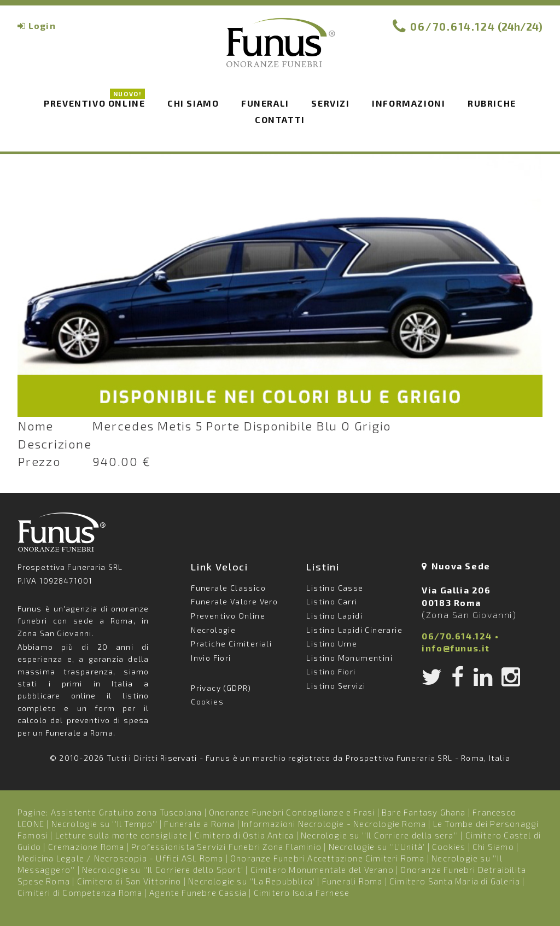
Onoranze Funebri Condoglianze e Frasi (292, 812)
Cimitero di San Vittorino (129, 881)
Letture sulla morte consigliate (121, 835)
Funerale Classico (228, 588)
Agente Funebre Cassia (198, 893)
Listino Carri (332, 601)
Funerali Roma (352, 881)
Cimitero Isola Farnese (302, 893)
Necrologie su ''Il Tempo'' (104, 824)
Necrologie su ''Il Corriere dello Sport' (163, 870)
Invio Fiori (211, 658)
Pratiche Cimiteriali (231, 643)
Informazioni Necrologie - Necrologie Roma (334, 824)
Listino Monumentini (349, 658)
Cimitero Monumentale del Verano (322, 870)
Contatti (280, 120)
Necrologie (213, 630)
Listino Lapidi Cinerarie (354, 630)
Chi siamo (193, 103)
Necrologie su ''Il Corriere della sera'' (380, 835)
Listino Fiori (331, 671)
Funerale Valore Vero (234, 601)
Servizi (330, 103)
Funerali (265, 103)
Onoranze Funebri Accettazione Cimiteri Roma (328, 858)
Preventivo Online (94, 102)
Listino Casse (335, 588)
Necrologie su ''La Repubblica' (252, 881)
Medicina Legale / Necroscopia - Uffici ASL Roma (120, 858)
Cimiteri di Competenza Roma (80, 893)
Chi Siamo (493, 847)
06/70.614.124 (453, 27)
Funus (280, 50)
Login (42, 25)
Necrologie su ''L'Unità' (377, 847)
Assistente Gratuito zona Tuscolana (127, 812)
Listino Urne (332, 643)
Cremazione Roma (86, 847)
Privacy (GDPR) (221, 688)
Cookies (207, 701)
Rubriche (492, 103)
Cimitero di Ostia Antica (244, 835)
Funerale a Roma (199, 824)
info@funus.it (456, 648)
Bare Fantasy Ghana (424, 812)
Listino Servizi (336, 686)
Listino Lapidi (334, 616)
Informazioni (409, 103)
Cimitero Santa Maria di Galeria (455, 881)
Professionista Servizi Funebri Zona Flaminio (226, 847)
